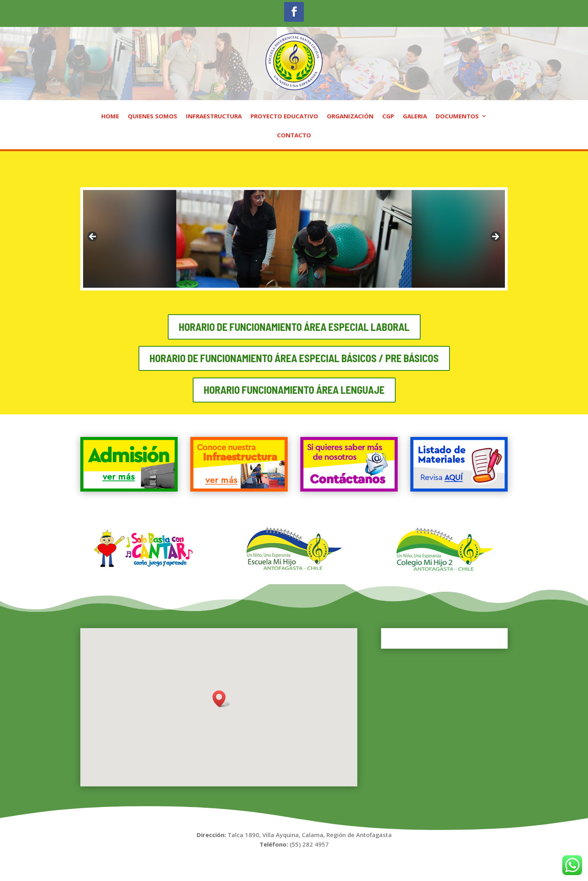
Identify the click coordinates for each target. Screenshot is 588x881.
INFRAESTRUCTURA (214, 117)
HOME (110, 117)
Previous (93, 237)
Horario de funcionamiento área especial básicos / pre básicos (294, 358)
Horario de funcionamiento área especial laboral (294, 327)
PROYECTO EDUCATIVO (284, 117)
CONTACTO (294, 136)
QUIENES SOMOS (153, 117)
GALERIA (415, 117)
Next (495, 237)
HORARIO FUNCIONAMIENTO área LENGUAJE (294, 390)
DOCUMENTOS (457, 117)
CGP (388, 117)
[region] (294, 239)
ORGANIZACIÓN (350, 117)
